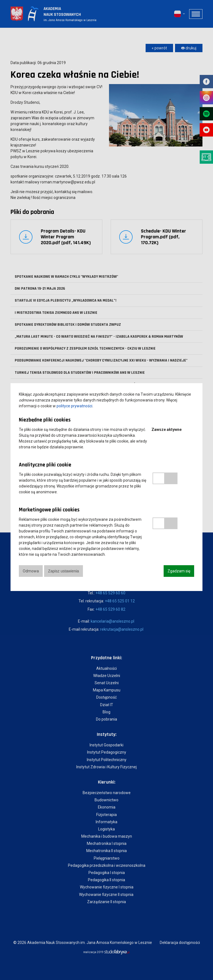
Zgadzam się (179, 571)
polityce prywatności (74, 406)
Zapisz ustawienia (64, 571)
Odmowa (31, 571)
